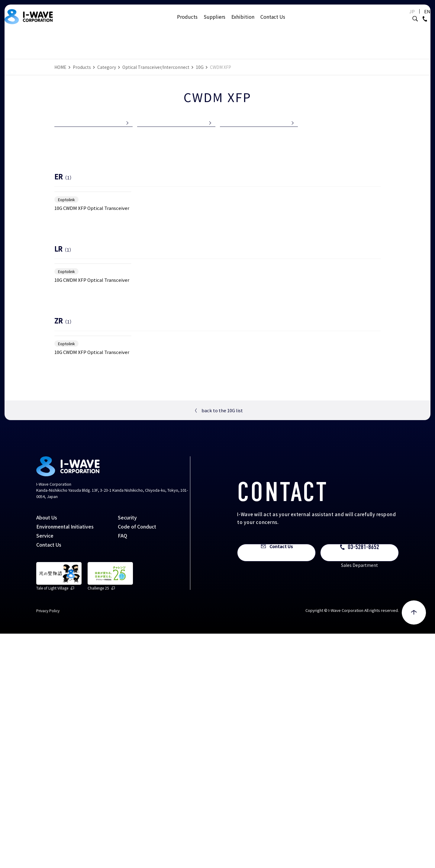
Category (107, 67)
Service (45, 770)
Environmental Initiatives (65, 761)
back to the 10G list (218, 645)
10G (200, 67)
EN (412, 17)
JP (397, 17)
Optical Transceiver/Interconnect (156, 67)
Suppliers (214, 23)
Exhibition (243, 23)
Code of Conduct (137, 761)
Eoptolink (66, 281)
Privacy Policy (48, 845)
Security (127, 752)
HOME (60, 67)
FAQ (122, 770)
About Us (47, 752)
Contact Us (273, 23)
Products (187, 23)
